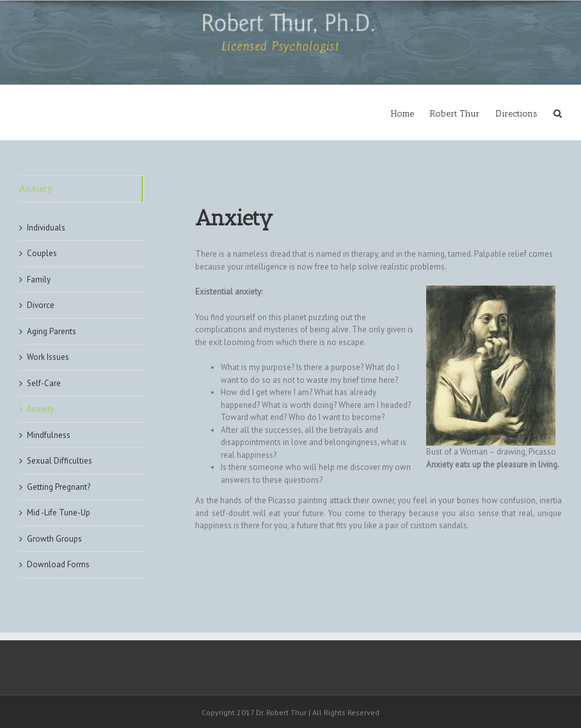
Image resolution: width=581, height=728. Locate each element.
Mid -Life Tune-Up (59, 513)
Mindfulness (49, 435)
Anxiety (36, 189)
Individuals (46, 228)
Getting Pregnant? (59, 487)
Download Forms (58, 564)
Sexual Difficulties (60, 461)
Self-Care (44, 383)
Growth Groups (54, 539)
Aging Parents (52, 331)
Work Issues (48, 357)
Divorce (41, 305)
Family (39, 279)
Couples (42, 253)
